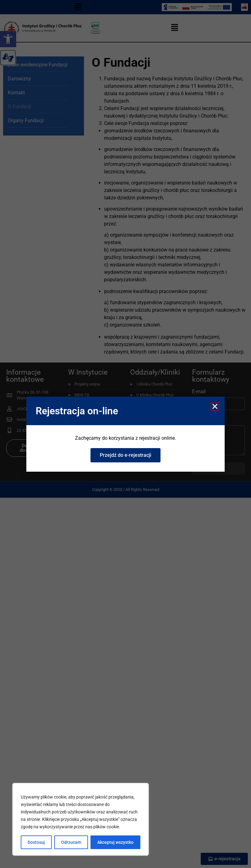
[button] (215, 406)
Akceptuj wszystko (115, 842)
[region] (81, 819)
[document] (126, 434)
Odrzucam (71, 842)
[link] (126, 455)
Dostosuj (36, 842)
